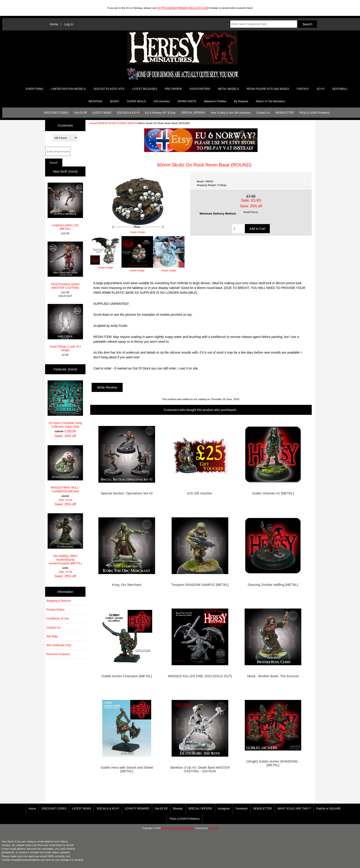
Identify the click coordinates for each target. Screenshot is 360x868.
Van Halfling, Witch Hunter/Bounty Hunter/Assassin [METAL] (65, 539)
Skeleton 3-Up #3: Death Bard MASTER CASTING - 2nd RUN (200, 769)
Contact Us (263, 113)
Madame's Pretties (215, 101)
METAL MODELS (229, 89)
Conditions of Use (58, 618)
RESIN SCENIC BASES (122, 123)
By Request (241, 101)
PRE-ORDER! (173, 89)
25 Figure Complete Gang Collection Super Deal (65, 404)
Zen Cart (213, 828)
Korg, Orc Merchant (127, 585)
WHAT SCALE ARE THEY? (294, 809)
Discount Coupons (58, 654)
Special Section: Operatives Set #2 (127, 493)
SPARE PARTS (187, 101)
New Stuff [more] (65, 171)
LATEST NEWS (102, 113)
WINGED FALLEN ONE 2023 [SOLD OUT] (200, 676)
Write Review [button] (107, 387)
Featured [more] (65, 369)
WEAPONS (95, 101)
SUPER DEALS (136, 101)
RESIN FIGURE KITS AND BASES (268, 89)
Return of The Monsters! (271, 101)
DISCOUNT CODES (56, 113)
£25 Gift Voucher (200, 493)
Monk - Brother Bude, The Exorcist (273, 676)
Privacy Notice (55, 610)
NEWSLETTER (285, 113)
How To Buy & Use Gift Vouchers (231, 113)
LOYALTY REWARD (137, 809)
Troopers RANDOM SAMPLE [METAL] (200, 585)
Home (54, 24)
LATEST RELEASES (145, 89)
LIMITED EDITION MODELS (68, 89)
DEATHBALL (340, 89)
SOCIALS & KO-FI (128, 113)
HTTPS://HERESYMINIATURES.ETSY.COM (183, 8)
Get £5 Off (80, 113)
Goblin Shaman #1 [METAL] (273, 493)
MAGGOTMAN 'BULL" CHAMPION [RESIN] (65, 469)
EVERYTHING (34, 89)
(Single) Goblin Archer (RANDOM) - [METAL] (273, 763)
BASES (102, 123)
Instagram (224, 809)
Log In (69, 24)
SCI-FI (321, 89)
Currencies (65, 125)
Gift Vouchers (162, 101)
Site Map (52, 636)
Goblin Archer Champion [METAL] (127, 676)
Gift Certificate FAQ (59, 645)
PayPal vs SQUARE (328, 809)
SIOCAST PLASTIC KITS (109, 89)
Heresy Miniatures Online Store (178, 828)
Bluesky (178, 809)
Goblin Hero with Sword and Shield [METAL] (127, 769)
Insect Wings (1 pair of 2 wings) (65, 328)
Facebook (242, 809)
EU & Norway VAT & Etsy (160, 113)
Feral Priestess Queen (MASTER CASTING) (65, 265)
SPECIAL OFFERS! (193, 113)
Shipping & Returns (59, 601)
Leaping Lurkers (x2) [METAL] (65, 207)
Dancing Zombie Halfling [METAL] (273, 585)
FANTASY (303, 89)
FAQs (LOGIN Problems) (315, 113)
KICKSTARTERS (200, 89)
